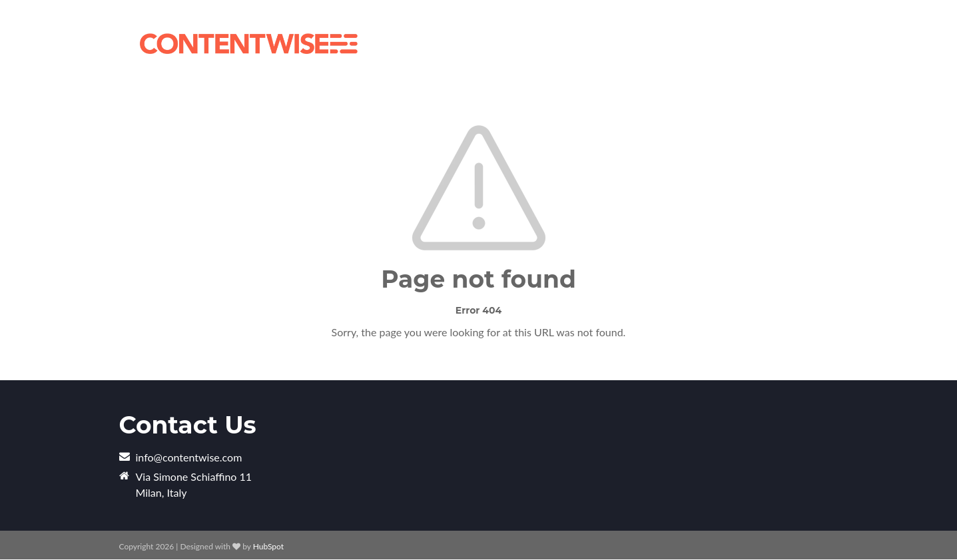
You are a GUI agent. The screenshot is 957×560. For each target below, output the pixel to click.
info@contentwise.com (189, 457)
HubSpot (268, 546)
